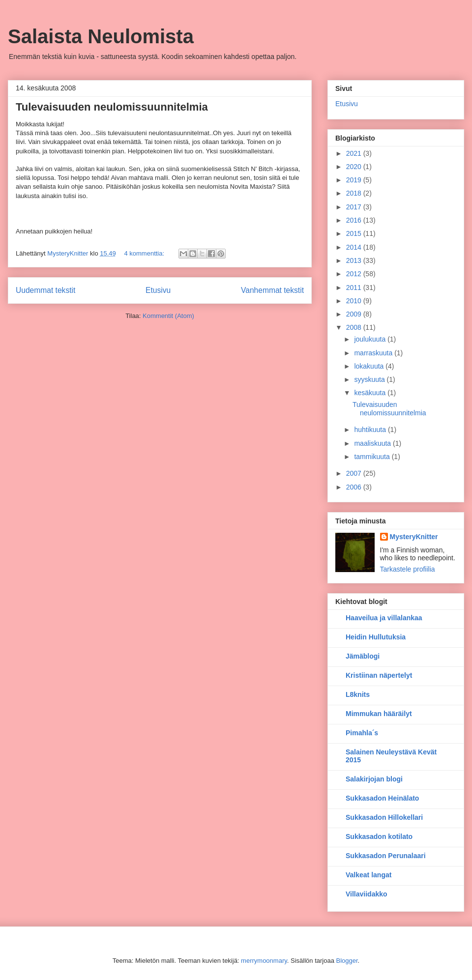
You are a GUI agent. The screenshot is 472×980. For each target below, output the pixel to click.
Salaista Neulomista (101, 36)
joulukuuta (371, 339)
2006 (355, 487)
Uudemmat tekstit (45, 290)
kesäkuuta (371, 393)
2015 (355, 233)
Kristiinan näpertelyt (379, 675)
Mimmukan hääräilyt (379, 714)
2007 (355, 473)
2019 (355, 180)
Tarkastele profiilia (408, 569)
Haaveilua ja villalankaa (384, 618)
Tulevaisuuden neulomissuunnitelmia (112, 107)
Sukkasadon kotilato (379, 836)
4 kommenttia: (145, 253)
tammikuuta (373, 457)
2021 (355, 153)
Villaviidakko (367, 894)
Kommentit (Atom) (168, 316)
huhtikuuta (371, 430)
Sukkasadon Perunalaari (386, 856)
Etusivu (158, 290)
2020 (355, 167)
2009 (355, 314)
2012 (355, 274)
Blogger (347, 961)
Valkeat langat (369, 875)
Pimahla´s (362, 733)
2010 (355, 301)
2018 (355, 193)
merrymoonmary (264, 961)
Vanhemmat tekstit (272, 290)
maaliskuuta (373, 443)
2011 (355, 288)
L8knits (358, 694)
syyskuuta (370, 379)
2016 (355, 220)
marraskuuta (374, 353)
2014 (355, 247)
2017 (355, 207)
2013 (355, 260)
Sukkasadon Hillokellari (384, 817)
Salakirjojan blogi (374, 779)
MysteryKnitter (414, 537)
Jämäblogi (363, 656)
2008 (355, 327)
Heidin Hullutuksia (376, 637)
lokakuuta (370, 366)
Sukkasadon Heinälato (382, 798)
